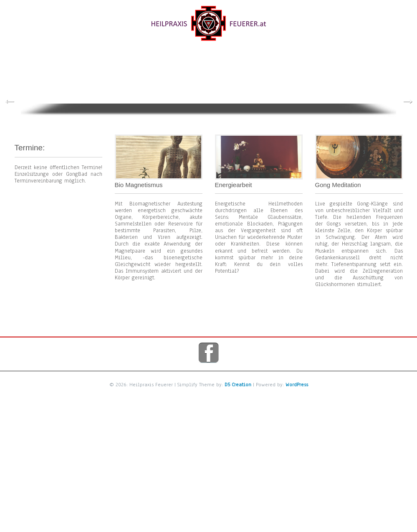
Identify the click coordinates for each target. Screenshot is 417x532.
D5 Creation (238, 380)
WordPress (297, 380)
